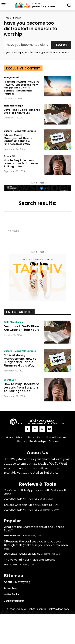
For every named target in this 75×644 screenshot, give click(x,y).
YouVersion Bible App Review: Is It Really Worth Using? (35, 492)
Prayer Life (10, 156)
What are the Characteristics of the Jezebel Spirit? (34, 529)
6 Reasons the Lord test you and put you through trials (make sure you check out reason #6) (36, 545)
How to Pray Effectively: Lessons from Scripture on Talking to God (21, 163)
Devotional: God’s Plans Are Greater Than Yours (22, 111)
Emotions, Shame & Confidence (22, 554)
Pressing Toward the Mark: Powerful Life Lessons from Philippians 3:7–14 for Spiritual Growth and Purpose (21, 88)
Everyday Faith (12, 77)
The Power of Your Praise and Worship (30, 560)
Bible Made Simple (14, 106)
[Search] (61, 45)
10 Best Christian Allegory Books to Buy (31, 505)
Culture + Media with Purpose (20, 131)
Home (7, 18)
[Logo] (37, 422)
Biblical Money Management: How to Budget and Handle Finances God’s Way (18, 140)
